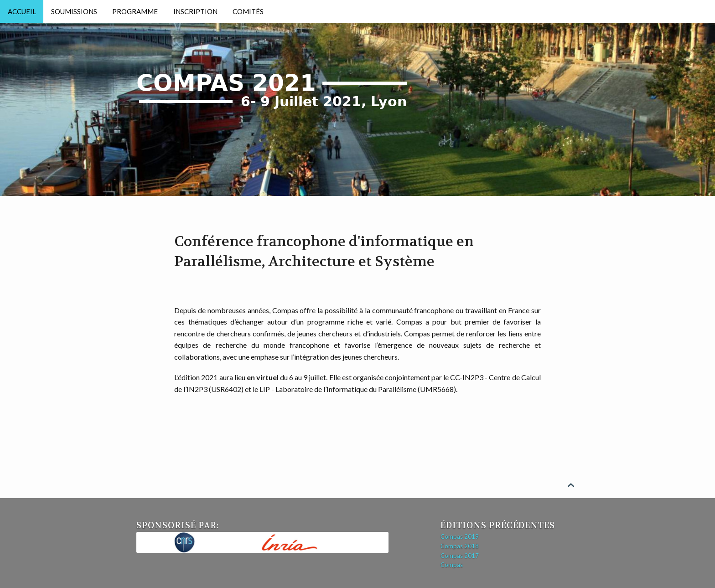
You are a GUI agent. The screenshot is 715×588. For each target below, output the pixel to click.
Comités (248, 11)
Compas (452, 565)
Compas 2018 (460, 546)
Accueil (22, 11)
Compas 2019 (460, 536)
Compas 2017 (460, 556)
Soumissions (74, 11)
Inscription (195, 11)
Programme (135, 11)
